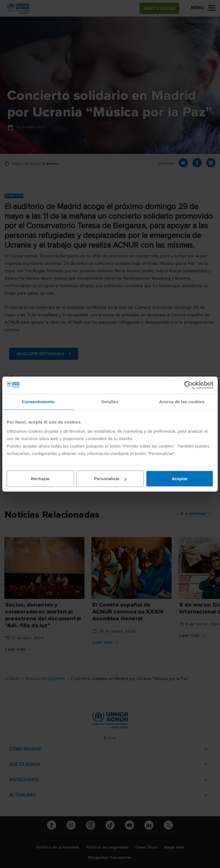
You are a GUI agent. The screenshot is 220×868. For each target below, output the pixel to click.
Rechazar (40, 479)
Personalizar (110, 479)
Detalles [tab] (110, 401)
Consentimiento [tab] (38, 401)
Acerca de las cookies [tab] (182, 401)
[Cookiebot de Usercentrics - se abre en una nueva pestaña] (188, 385)
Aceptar (180, 479)
